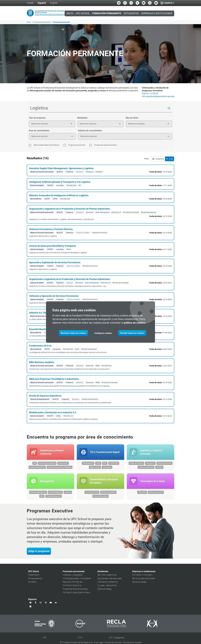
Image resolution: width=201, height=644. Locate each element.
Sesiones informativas (72, 583)
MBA (42, 497)
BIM (35, 464)
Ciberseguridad (88, 464)
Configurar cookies (103, 333)
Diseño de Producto (136, 464)
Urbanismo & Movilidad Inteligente (60, 468)
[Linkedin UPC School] (150, 3)
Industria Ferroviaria (165, 464)
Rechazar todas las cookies (74, 333)
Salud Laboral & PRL (156, 493)
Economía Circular (92, 493)
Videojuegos (107, 468)
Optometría (142, 493)
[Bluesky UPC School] (119, 3)
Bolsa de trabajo (105, 590)
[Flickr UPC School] (156, 3)
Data (105, 464)
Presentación (34, 576)
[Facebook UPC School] (125, 3)
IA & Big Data (114, 464)
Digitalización (63, 464)
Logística (68, 493)
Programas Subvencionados (75, 590)
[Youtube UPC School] (144, 3)
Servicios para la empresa (143, 579)
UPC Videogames (116, 639)
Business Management (38, 493)
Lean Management (55, 493)
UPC (45, 639)
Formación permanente (42, 22)
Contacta (32, 583)
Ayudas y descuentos (107, 586)
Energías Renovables (100, 497)
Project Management (54, 497)
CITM (80, 639)
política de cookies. (135, 323)
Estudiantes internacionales (110, 579)
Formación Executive (72, 586)
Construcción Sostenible (47, 464)
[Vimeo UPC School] (137, 3)
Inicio (70, 13)
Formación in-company (143, 576)
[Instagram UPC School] (131, 3)
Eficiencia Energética (108, 493)
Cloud (98, 464)
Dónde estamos (35, 579)
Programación (95, 468)
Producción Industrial (146, 468)
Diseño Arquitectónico (37, 468)
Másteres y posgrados (73, 576)
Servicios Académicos (107, 576)
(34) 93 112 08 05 (150, 94)
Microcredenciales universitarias (77, 579)
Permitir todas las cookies (132, 333)
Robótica (159, 468)
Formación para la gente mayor (77, 593)
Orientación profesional (108, 583)
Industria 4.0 (150, 464)
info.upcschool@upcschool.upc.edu (158, 96)
